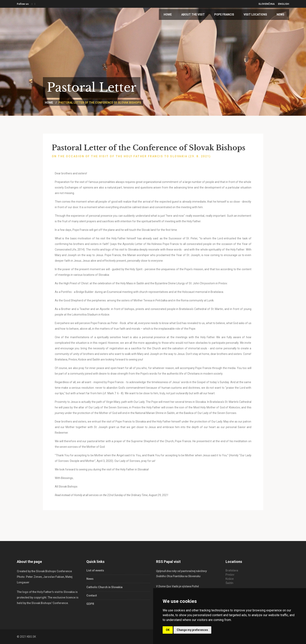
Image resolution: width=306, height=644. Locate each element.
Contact (92, 595)
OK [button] (168, 630)
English (284, 4)
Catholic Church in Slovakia (104, 587)
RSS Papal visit (168, 562)
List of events (95, 570)
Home (168, 15)
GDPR (90, 604)
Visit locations (255, 15)
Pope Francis (224, 15)
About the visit (193, 15)
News (280, 15)
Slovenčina (266, 4)
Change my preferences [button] (192, 630)
